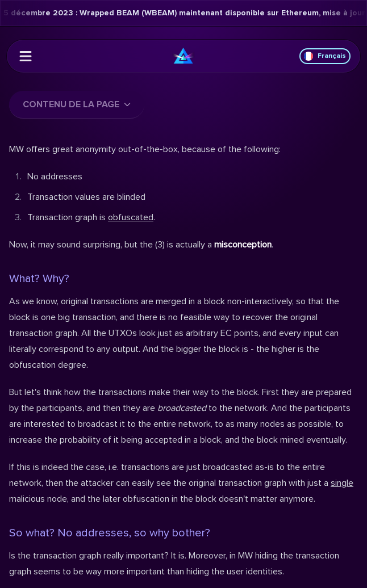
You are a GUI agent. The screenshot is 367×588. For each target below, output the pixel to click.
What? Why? (39, 279)
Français (325, 56)
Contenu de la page (77, 104)
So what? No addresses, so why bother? (110, 533)
